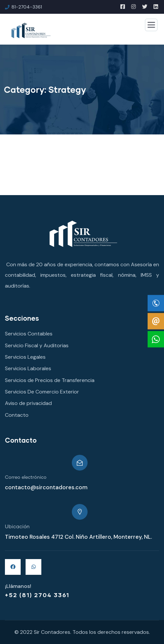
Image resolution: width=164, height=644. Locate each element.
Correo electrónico (26, 477)
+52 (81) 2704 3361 (37, 595)
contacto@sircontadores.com (46, 487)
